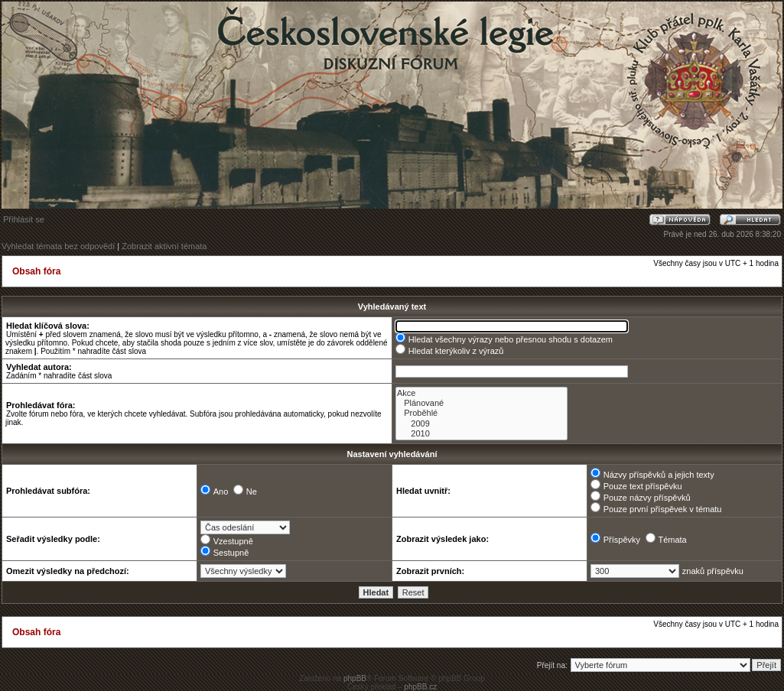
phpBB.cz (420, 687)
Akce (481, 393)
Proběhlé (481, 413)
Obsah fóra (36, 271)
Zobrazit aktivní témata (164, 246)
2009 (481, 424)
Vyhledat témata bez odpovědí (58, 246)
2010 (481, 434)
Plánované (481, 403)
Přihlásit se (24, 219)
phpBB (355, 678)
